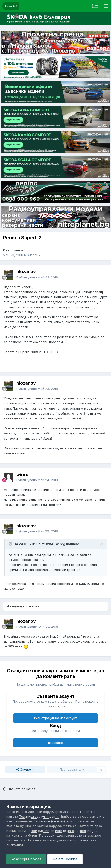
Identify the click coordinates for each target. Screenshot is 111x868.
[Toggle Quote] (11, 544)
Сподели (25, 769)
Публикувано (37, 277)
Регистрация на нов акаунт (56, 718)
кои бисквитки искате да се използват (62, 831)
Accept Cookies (26, 859)
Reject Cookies (65, 859)
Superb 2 (34, 255)
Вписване (55, 743)
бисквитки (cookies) (49, 821)
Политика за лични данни (39, 816)
